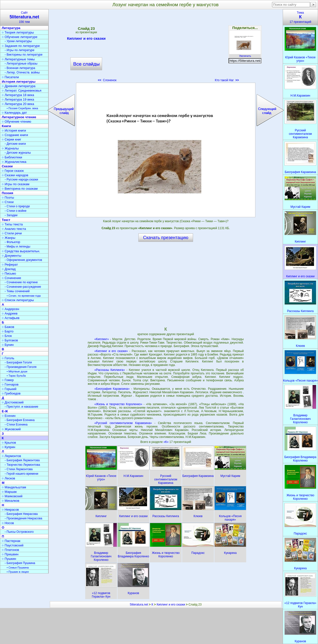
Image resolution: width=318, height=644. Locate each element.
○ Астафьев (11, 318)
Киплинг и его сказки (86, 39)
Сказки (7, 166)
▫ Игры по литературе (20, 50)
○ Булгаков (10, 340)
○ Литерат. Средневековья (22, 90)
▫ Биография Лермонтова (22, 460)
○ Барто (8, 331)
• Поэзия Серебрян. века (22, 108)
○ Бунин (8, 345)
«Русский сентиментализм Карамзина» (123, 423)
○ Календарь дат (14, 113)
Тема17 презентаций (300, 17)
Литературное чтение (19, 117)
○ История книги (14, 130)
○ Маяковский (12, 496)
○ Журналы (10, 148)
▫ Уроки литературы (18, 41)
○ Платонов (10, 550)
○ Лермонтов (11, 456)
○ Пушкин (9, 559)
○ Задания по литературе (21, 46)
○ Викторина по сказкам (20, 189)
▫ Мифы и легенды (18, 247)
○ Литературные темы (18, 59)
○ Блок (7, 336)
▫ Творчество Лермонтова (22, 465)
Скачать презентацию (166, 238)
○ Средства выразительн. (21, 251)
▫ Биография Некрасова (21, 514)
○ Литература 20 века (18, 104)
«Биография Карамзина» (112, 389)
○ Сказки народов (15, 175)
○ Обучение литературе (20, 37)
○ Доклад (9, 269)
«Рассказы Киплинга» (110, 370)
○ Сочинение (11, 278)
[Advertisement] (166, 47)
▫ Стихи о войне (16, 211)
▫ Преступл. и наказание (21, 407)
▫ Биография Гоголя (18, 362)
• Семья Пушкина (18, 568)
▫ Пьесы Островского (19, 532)
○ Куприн (8, 447)
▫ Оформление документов (23, 260)
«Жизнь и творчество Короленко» (118, 404)
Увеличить (245, 55)
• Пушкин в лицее (18, 572)
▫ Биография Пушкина (20, 563)
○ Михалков (11, 501)
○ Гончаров (10, 384)
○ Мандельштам (14, 487)
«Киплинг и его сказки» (111, 351)
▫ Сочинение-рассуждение (23, 287)
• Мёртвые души (17, 371)
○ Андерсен (10, 309)
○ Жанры (9, 238)
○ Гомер (8, 380)
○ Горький (9, 389)
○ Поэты (8, 197)
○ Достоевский (13, 402)
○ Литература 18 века (18, 95)
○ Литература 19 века (18, 99)
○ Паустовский (13, 545)
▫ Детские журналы (18, 153)
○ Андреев (10, 313)
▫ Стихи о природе (17, 206)
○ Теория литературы (18, 32)
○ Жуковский (11, 429)
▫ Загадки (11, 215)
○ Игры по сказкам (16, 184)
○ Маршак (9, 492)
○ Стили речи (12, 233)
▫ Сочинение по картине (21, 282)
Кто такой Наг (227, 80)
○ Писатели (10, 77)
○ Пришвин (10, 554)
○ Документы (11, 256)
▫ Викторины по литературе (24, 55)
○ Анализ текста (14, 229)
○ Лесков (8, 478)
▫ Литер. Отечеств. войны (22, 72)
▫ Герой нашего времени (21, 474)
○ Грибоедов (11, 393)
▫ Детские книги (15, 144)
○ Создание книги (15, 135)
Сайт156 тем (24, 17)
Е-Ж (5, 411)
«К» (166, 442)
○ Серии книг (11, 139)
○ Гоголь (8, 358)
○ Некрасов (10, 510)
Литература (11, 28)
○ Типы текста (12, 224)
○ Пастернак (11, 541)
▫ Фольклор (12, 242)
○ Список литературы (18, 300)
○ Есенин (9, 416)
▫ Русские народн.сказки (21, 179)
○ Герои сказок (13, 171)
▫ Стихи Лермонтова (19, 469)
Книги (6, 126)
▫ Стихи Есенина (16, 425)
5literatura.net (139, 605)
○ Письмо (9, 273)
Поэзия (7, 193)
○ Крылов (9, 443)
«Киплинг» (102, 339)
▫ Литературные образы (21, 64)
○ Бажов (8, 327)
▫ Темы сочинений (17, 291)
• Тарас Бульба (16, 376)
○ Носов (8, 523)
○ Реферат (10, 265)
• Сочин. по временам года (24, 296)
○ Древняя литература (19, 86)
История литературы (19, 82)
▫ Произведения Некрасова (23, 518)
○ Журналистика (14, 162)
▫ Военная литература (20, 68)
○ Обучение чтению (17, 122)
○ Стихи (8, 202)
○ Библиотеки (12, 157)
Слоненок (107, 80)
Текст (6, 220)
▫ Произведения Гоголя (21, 367)
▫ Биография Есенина (20, 420)
